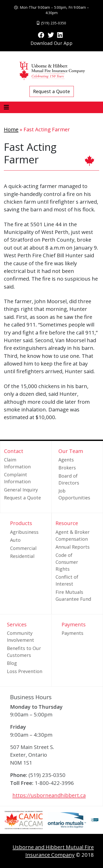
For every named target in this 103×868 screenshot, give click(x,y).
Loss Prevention (25, 671)
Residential (30, 556)
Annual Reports (65, 547)
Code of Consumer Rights (59, 562)
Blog (12, 663)
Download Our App (51, 43)
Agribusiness (32, 532)
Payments (80, 633)
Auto (23, 540)
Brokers (67, 468)
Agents (66, 460)
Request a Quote (51, 91)
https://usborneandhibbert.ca (56, 795)
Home (11, 129)
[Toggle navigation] (6, 107)
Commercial (31, 548)
